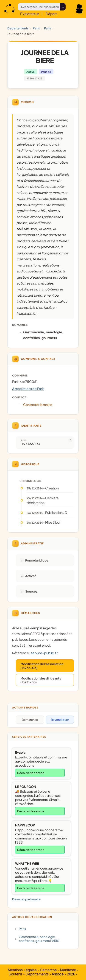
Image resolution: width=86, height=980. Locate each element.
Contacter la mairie (38, 405)
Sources (31, 591)
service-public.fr (44, 653)
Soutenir (16, 974)
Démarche (48, 970)
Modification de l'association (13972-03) (42, 666)
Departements (18, 28)
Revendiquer (60, 720)
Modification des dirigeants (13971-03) (41, 680)
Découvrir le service (31, 773)
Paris (48, 28)
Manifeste (68, 970)
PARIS (36, 28)
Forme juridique (37, 560)
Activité (31, 576)
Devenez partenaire (26, 899)
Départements (37, 974)
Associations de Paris (28, 389)
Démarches (30, 720)
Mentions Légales (22, 970)
